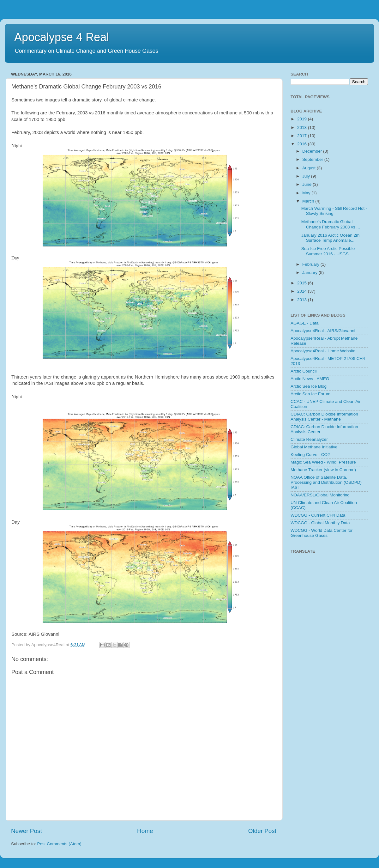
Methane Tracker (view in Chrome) (323, 470)
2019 (303, 119)
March (309, 201)
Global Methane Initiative (314, 447)
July (307, 176)
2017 (303, 136)
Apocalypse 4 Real (62, 37)
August (310, 168)
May (307, 193)
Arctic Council (304, 371)
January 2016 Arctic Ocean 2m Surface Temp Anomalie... (331, 238)
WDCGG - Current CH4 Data (318, 515)
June (307, 184)
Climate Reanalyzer (309, 439)
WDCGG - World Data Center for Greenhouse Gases (322, 533)
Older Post (262, 831)
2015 (303, 283)
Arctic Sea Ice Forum (310, 394)
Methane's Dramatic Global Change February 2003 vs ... (331, 224)
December (313, 151)
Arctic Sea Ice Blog (309, 386)
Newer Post (27, 831)
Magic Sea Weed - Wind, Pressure (323, 462)
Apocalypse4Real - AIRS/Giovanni (323, 331)
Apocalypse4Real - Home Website (323, 351)
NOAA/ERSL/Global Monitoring (320, 495)
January (310, 273)
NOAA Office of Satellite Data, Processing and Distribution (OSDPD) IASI (326, 482)
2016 (303, 144)
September (313, 159)
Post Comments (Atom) (59, 844)
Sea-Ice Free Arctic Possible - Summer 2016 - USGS (329, 251)
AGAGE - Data (305, 323)
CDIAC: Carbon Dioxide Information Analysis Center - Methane (324, 417)
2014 (303, 291)
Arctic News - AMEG (310, 379)
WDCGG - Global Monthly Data (320, 523)
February (311, 264)
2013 (303, 300)
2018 (303, 127)
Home (145, 831)
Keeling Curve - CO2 (310, 455)
